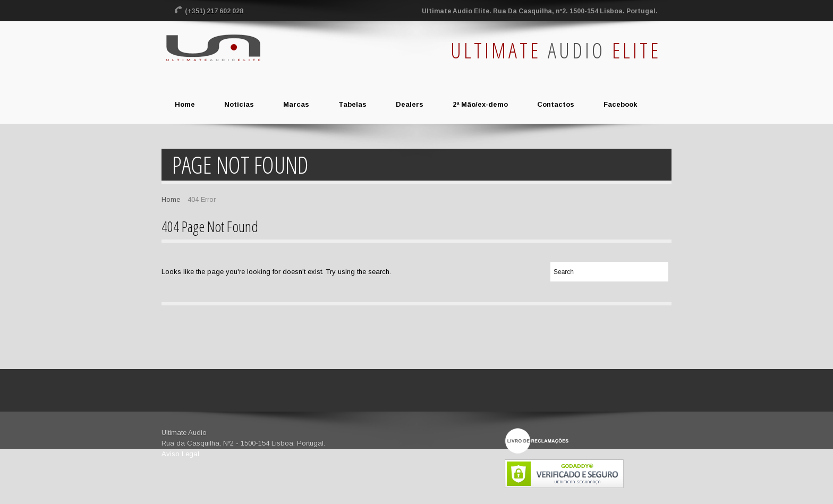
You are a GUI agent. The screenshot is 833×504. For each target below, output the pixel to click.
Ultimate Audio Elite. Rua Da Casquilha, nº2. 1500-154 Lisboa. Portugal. (540, 11)
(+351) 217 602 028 (215, 11)
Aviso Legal (180, 454)
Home (171, 199)
